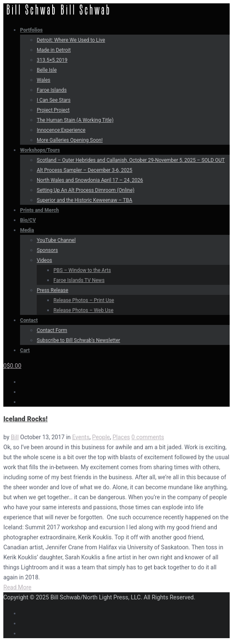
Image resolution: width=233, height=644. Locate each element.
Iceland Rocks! (25, 419)
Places (121, 437)
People (101, 437)
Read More (17, 587)
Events (81, 437)
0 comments (148, 437)
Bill (15, 437)
